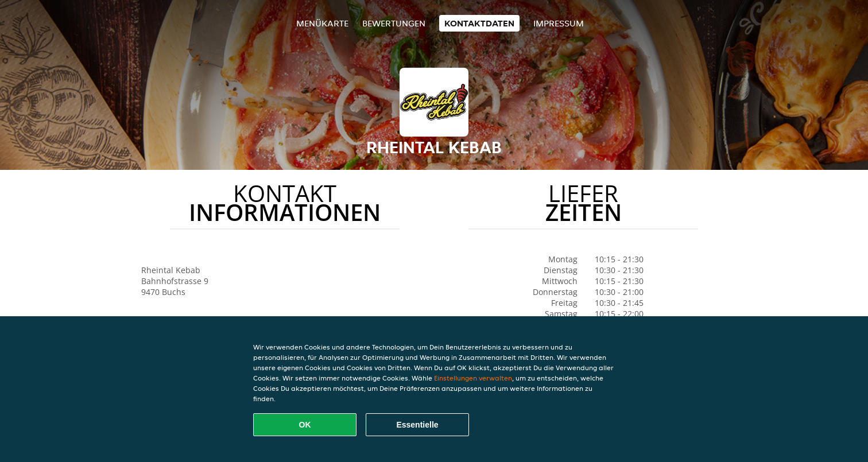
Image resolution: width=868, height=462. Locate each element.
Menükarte (322, 23)
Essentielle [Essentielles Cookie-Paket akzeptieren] (417, 425)
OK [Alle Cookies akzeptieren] (305, 425)
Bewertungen (394, 23)
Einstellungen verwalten (473, 378)
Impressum (559, 23)
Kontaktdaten (479, 23)
